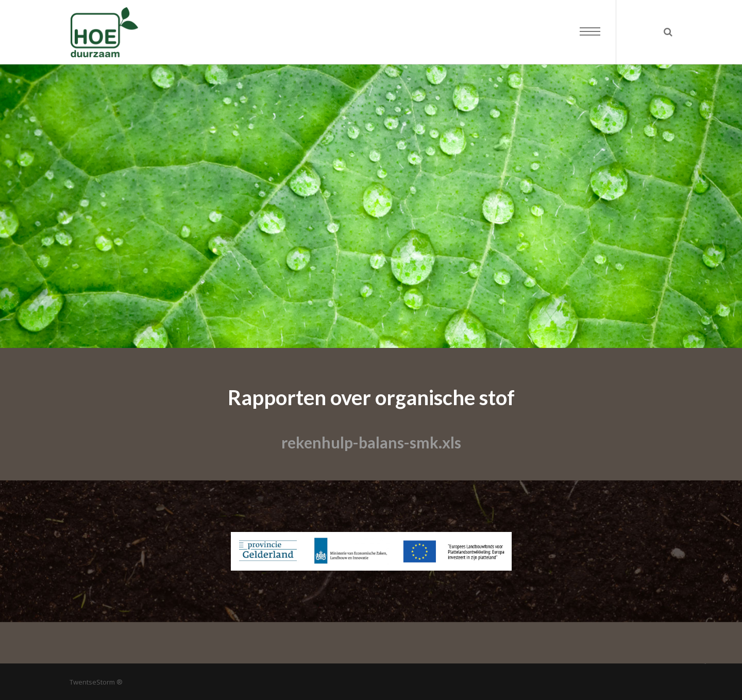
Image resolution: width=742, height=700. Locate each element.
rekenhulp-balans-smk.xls (371, 442)
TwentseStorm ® (96, 682)
